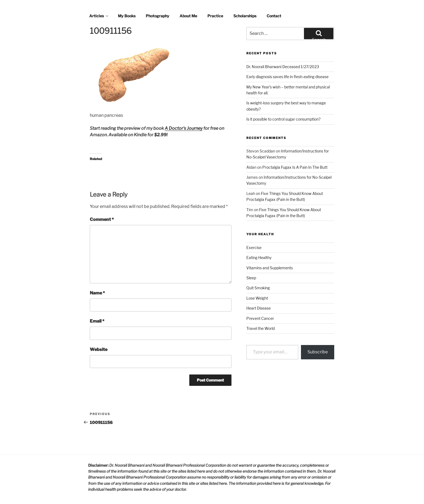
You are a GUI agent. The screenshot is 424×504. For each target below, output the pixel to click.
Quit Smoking (258, 288)
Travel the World (261, 328)
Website (99, 349)
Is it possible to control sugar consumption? (283, 119)
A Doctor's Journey (184, 128)
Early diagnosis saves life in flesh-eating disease (287, 77)
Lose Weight (257, 298)
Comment (102, 219)
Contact (274, 16)
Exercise (254, 248)
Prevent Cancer (260, 318)
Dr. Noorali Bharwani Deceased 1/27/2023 (283, 67)
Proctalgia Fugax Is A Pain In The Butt (295, 167)
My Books (127, 16)
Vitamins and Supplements (270, 268)
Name (97, 293)
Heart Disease (259, 308)
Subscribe (318, 352)
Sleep (251, 278)
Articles (99, 16)
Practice (215, 16)
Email (97, 321)
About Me (188, 16)
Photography (158, 16)
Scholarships (245, 16)
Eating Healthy (259, 258)
